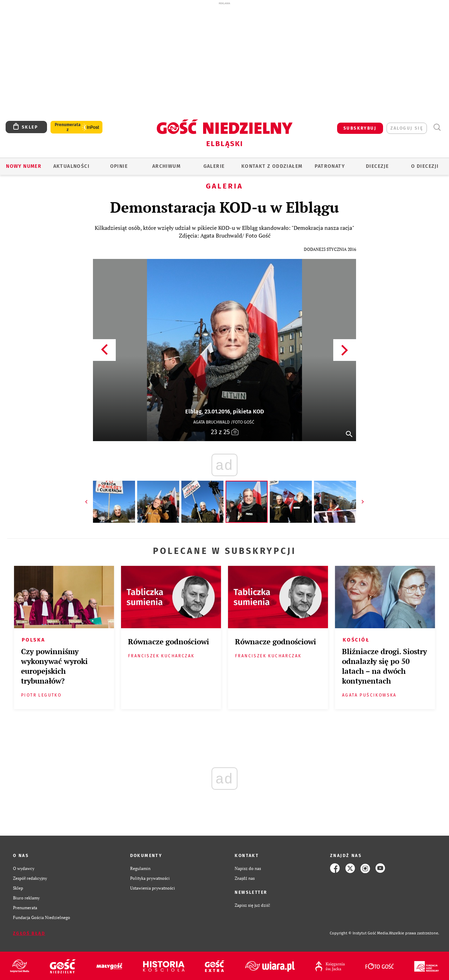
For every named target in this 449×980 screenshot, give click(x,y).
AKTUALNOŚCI (71, 166)
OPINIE (119, 166)
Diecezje (377, 166)
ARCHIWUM (166, 166)
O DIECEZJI (425, 166)
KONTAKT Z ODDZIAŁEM (272, 166)
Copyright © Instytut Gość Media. (359, 933)
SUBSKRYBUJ (360, 128)
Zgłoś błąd (29, 933)
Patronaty (330, 166)
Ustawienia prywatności (153, 888)
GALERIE (214, 166)
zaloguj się (407, 128)
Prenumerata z (68, 127)
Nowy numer (24, 166)
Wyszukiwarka (437, 127)
